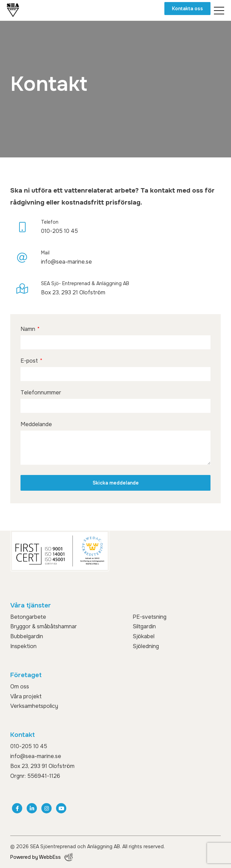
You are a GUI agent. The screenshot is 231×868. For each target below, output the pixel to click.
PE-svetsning (150, 617)
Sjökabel (144, 636)
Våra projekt (26, 696)
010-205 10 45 (29, 746)
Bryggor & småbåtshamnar (44, 626)
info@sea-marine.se (36, 756)
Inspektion (23, 646)
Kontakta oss (187, 9)
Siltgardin (144, 626)
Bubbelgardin (27, 636)
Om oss (20, 687)
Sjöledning (146, 646)
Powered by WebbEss (42, 857)
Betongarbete (28, 617)
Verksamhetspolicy (34, 706)
